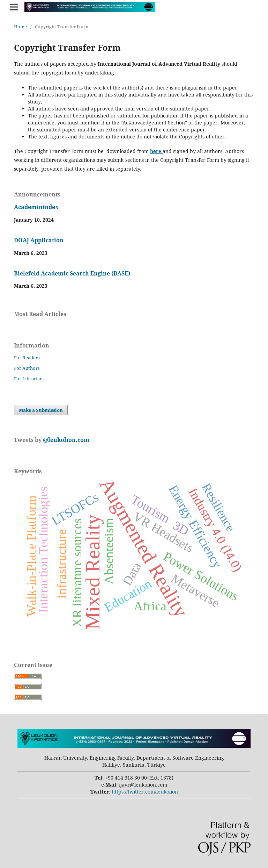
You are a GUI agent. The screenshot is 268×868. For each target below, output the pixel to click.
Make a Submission (41, 410)
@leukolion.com (65, 440)
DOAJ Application (39, 240)
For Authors (27, 368)
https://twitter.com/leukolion (145, 792)
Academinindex (36, 207)
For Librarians (29, 379)
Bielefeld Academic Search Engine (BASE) (72, 273)
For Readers (27, 358)
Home (20, 27)
